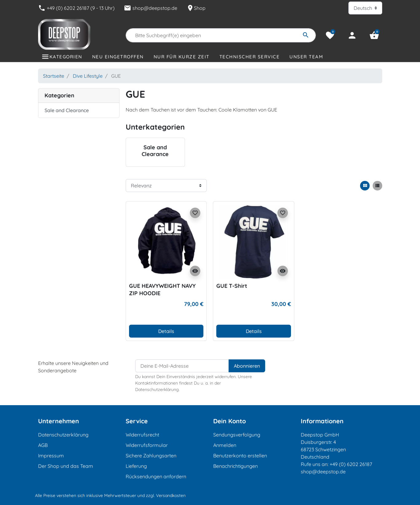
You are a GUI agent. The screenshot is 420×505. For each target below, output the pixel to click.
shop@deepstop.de (151, 8)
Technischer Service (250, 57)
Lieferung (136, 466)
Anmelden (225, 445)
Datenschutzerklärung (63, 435)
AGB (43, 445)
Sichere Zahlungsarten (151, 456)
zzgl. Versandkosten (166, 495)
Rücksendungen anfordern (156, 476)
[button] (374, 35)
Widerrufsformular (147, 445)
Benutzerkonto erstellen (240, 456)
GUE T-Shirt (232, 286)
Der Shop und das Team (66, 466)
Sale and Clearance (67, 110)
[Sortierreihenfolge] (166, 186)
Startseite (54, 76)
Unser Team (306, 57)
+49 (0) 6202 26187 (351, 464)
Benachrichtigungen (236, 466)
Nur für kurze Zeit (182, 57)
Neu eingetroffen (118, 57)
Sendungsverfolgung (237, 435)
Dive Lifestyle (88, 76)
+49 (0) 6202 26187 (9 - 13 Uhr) (76, 8)
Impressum (51, 456)
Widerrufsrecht (142, 435)
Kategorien (66, 57)
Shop (196, 8)
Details (166, 331)
